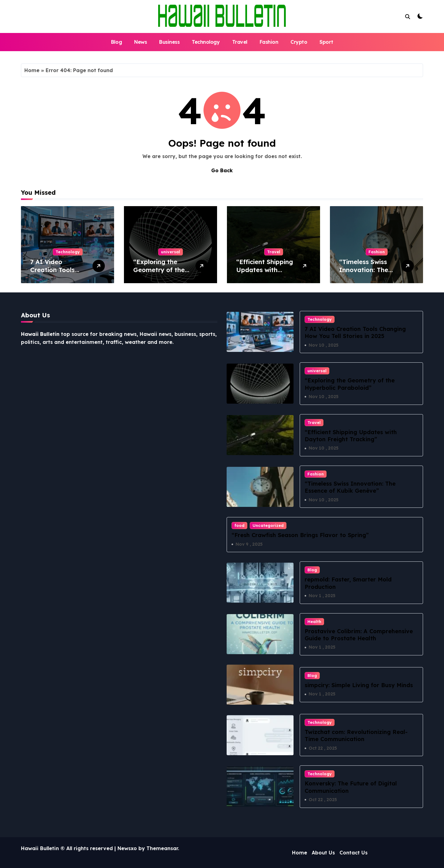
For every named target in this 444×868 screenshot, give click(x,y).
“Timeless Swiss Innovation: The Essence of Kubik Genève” (365, 274)
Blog (116, 42)
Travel (240, 42)
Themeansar (162, 848)
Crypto (299, 42)
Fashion (269, 42)
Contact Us (354, 853)
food (239, 525)
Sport (326, 42)
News (140, 42)
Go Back (222, 170)
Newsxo (127, 848)
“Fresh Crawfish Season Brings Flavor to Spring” (300, 535)
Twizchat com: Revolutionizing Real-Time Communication (356, 736)
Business (169, 42)
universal (171, 252)
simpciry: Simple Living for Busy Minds (359, 685)
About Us (323, 853)
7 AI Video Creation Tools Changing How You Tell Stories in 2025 (59, 274)
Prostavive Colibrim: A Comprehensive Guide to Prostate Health (359, 635)
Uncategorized (268, 525)
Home (32, 70)
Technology (206, 42)
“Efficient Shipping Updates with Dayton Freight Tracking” (265, 274)
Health (314, 621)
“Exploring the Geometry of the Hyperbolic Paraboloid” (159, 274)
